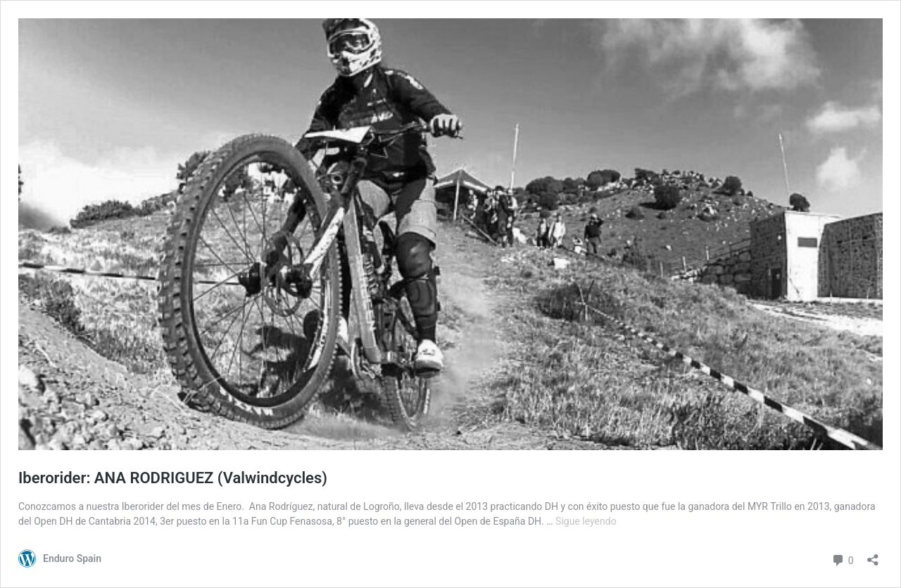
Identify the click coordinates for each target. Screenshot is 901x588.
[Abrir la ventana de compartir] (873, 555)
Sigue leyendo (586, 521)
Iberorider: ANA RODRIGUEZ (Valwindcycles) (173, 478)
